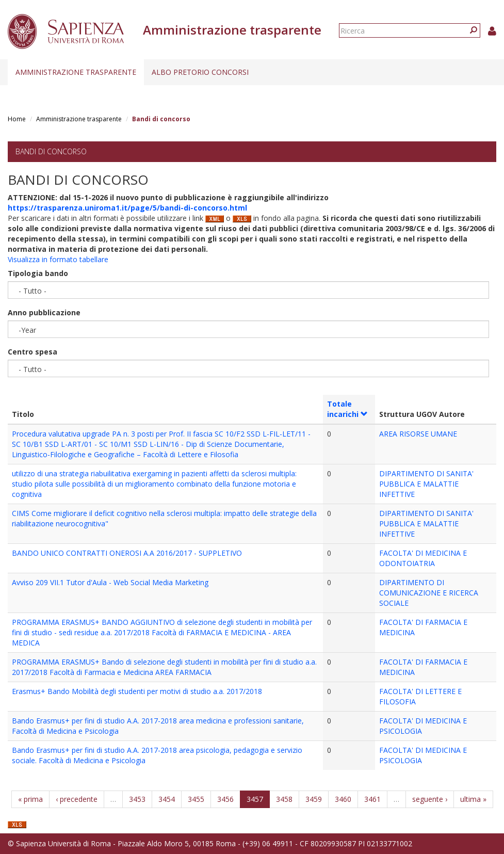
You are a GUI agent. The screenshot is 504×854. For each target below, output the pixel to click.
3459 (314, 799)
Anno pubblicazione (44, 312)
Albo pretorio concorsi (200, 72)
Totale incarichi (347, 409)
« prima (30, 799)
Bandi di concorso (51, 151)
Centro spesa (32, 352)
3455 (196, 799)
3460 (343, 799)
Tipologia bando (38, 273)
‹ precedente (77, 799)
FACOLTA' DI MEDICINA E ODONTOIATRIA (423, 558)
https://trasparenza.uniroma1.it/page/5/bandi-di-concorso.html (127, 208)
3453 (137, 799)
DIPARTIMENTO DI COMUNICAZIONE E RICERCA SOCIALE (429, 593)
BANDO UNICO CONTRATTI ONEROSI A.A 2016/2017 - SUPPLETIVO (127, 553)
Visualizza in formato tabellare (58, 259)
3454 (167, 799)
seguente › (430, 799)
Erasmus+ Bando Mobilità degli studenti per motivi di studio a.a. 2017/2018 (137, 691)
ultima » (473, 799)
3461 (372, 799)
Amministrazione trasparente (76, 72)
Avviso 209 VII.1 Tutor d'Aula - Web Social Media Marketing (110, 582)
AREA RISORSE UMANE (418, 434)
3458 (284, 799)
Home (17, 119)
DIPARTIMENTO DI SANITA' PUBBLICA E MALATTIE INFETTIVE (426, 484)
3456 (225, 799)
